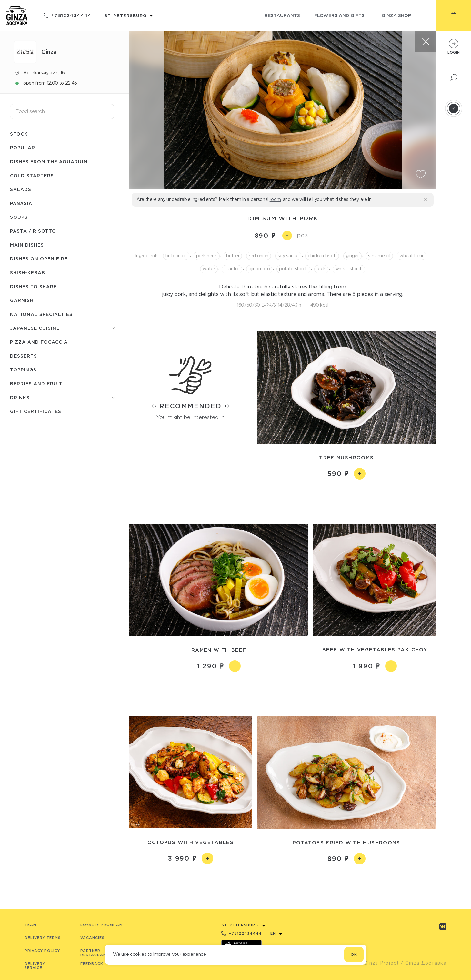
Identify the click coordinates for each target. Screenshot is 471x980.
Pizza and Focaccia (39, 342)
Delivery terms (43, 938)
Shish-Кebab (28, 273)
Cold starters (32, 175)
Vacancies (92, 938)
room (275, 199)
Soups (19, 217)
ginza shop (396, 15)
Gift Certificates (36, 411)
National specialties (41, 314)
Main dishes (27, 245)
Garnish (22, 300)
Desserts (24, 356)
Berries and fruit (36, 384)
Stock (19, 134)
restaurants (282, 15)
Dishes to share (33, 286)
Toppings (23, 370)
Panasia (21, 203)
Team (30, 925)
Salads (21, 189)
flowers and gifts (339, 15)
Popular (23, 148)
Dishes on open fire (39, 259)
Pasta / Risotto (33, 231)
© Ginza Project (378, 963)
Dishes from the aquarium (49, 162)
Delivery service (35, 966)
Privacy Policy (42, 951)
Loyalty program (101, 925)
